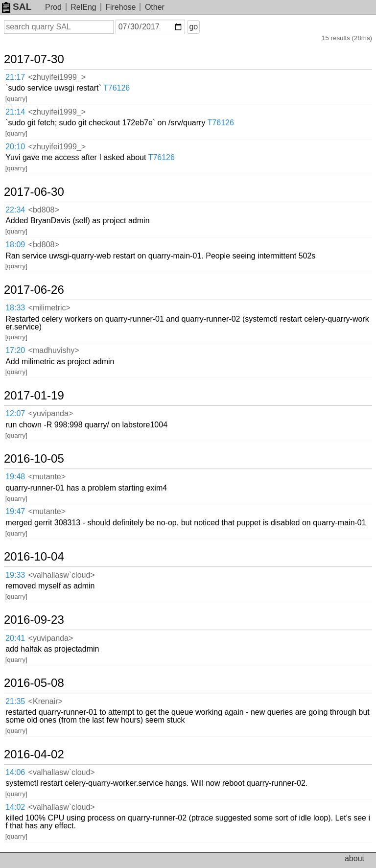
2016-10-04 (34, 557)
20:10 (15, 147)
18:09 (15, 245)
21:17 (15, 77)
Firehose (120, 7)
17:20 (15, 350)
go (193, 27)
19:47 (15, 511)
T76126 (117, 88)
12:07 (15, 413)
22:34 (15, 210)
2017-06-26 (34, 290)
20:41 (15, 638)
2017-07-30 (34, 59)
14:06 (15, 772)
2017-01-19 (34, 396)
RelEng (83, 7)
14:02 (15, 807)
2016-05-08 (34, 683)
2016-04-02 (34, 754)
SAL (17, 7)
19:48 (15, 477)
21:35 (15, 701)
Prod (53, 7)
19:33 (15, 575)
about (354, 858)
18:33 (15, 308)
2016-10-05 (34, 459)
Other (155, 7)
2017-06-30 (34, 192)
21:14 (15, 112)
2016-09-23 (34, 620)
